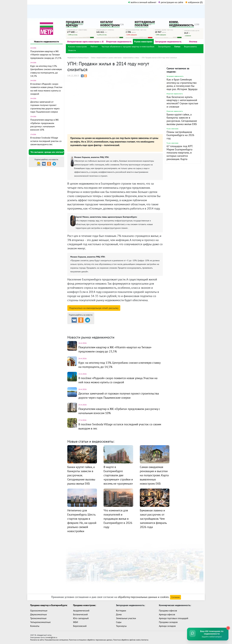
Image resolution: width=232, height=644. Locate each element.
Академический (81, 611)
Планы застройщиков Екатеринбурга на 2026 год (180, 135)
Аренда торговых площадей (174, 618)
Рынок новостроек (143, 42)
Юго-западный (81, 618)
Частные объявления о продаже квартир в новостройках (128, 47)
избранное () (194, 2)
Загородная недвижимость (168, 42)
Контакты (145, 640)
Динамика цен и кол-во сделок (122, 330)
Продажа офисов (168, 611)
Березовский (80, 626)
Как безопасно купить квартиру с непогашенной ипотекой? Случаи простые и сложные (182, 102)
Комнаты (35, 626)
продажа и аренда (75, 23)
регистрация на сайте (171, 2)
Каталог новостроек (78, 47)
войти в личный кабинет (142, 2)
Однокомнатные (39, 611)
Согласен (175, 597)
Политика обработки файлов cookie (127, 640)
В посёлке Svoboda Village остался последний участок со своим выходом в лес (46, 141)
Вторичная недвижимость (119, 42)
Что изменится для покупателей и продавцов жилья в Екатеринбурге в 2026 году (118, 519)
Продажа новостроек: (85, 605)
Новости (72, 50)
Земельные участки (126, 618)
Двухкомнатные (38, 614)
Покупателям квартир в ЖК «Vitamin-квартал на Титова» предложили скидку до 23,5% (46, 55)
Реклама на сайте (37, 640)
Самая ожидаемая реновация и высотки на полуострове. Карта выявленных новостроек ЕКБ (154, 475)
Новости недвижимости (47, 41)
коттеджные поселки (145, 23)
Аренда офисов (167, 614)
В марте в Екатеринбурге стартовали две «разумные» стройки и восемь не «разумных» (118, 475)
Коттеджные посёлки (147, 327)
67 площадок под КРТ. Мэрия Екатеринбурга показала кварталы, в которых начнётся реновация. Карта (180, 153)
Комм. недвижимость (84, 330)
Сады (119, 622)
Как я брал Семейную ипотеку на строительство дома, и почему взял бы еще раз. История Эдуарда (182, 84)
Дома (119, 614)
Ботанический (80, 614)
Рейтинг (94, 47)
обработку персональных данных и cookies (143, 597)
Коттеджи (121, 611)
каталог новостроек (110, 23)
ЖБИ (76, 622)
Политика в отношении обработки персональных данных (91, 640)
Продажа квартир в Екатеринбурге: (49, 605)
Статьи (177, 47)
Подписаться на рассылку (94, 308)
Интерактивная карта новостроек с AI (85, 42)
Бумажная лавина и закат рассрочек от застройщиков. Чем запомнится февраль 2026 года (153, 519)
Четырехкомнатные (40, 622)
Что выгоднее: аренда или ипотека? (47, 152)
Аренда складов (167, 626)
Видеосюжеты (190, 47)
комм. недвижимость (182, 23)
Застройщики (164, 47)
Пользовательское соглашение (56, 640)
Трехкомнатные (38, 618)
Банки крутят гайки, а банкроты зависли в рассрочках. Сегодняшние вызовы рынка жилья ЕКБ (182, 119)
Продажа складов (168, 622)
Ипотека (193, 42)
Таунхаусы (121, 626)
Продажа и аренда (83, 327)
